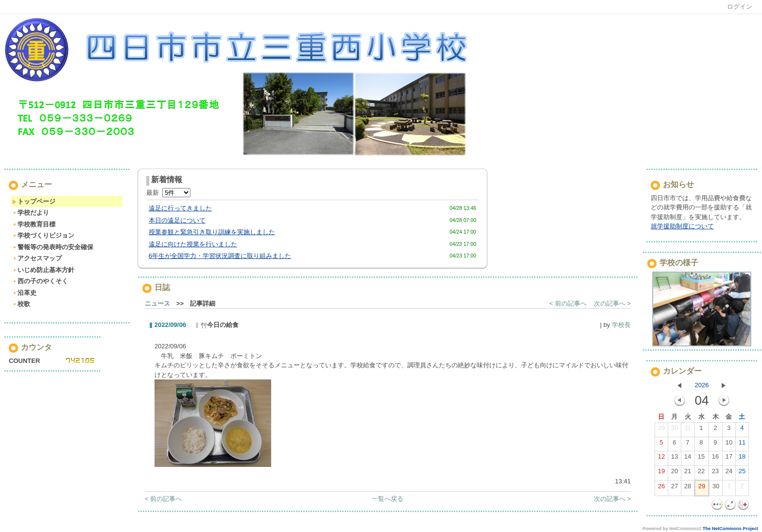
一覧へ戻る (388, 499)
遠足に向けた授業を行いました (193, 244)
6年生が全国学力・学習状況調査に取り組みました (220, 256)
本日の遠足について (177, 220)
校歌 (21, 304)
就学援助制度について (682, 226)
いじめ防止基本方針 (43, 270)
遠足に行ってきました (180, 208)
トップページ (34, 201)
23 (715, 473)
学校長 (621, 325)
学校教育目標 (34, 224)
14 (688, 459)
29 (661, 430)
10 (729, 445)
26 (661, 488)
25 (742, 473)
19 (661, 473)
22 (701, 473)
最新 (168, 193)
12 (661, 459)
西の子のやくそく (40, 281)
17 (729, 459)
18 (742, 459)
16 (715, 459)
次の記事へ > (612, 303)
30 (675, 430)
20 (675, 473)
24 (729, 473)
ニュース (157, 303)
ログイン (740, 7)
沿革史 (24, 293)
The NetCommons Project (730, 529)
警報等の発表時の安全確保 (53, 247)
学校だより (31, 213)
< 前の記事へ (568, 303)
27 (675, 488)
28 (688, 488)
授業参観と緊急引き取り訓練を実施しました (212, 232)
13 (675, 459)
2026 (702, 385)
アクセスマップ (37, 258)
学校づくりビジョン (43, 235)
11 (742, 445)
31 (688, 430)
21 (688, 473)
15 (701, 459)
